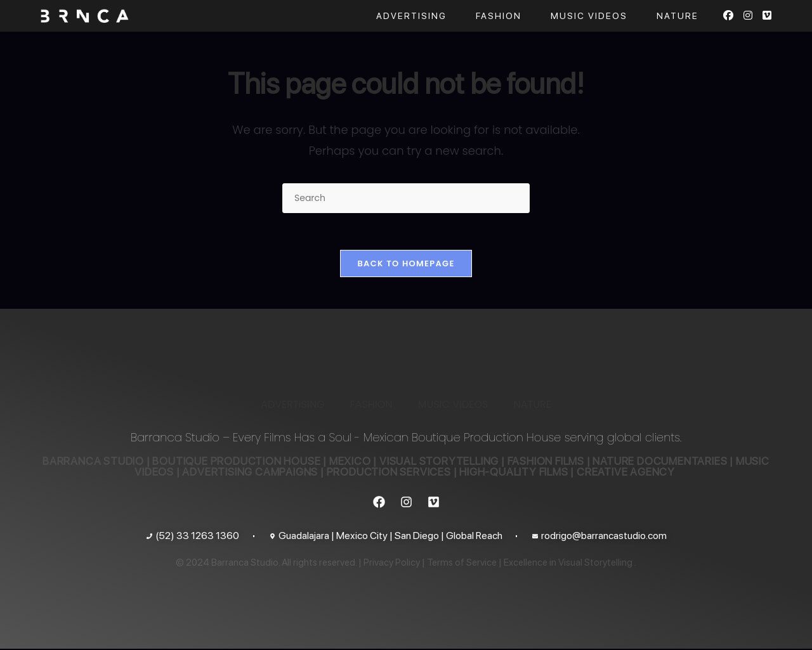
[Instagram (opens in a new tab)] (748, 16)
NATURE (532, 406)
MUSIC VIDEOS (453, 406)
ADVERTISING (292, 406)
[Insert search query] (406, 198)
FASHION (371, 406)
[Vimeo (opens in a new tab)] (767, 16)
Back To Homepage (406, 265)
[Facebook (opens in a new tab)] (728, 16)
